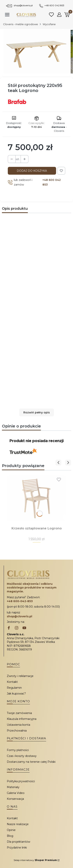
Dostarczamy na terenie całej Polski (31, 762)
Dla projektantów (18, 842)
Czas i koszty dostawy (22, 756)
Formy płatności (18, 750)
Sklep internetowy (35, 860)
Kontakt (12, 682)
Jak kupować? (16, 694)
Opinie (11, 830)
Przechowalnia (17, 731)
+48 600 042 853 (54, 5)
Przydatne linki (17, 848)
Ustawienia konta (18, 725)
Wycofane (49, 24)
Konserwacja (15, 799)
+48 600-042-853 (20, 601)
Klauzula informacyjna (22, 719)
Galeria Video (16, 793)
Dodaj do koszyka (32, 171)
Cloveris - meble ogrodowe (21, 24)
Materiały (13, 787)
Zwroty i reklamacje (20, 676)
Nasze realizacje (18, 824)
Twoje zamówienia (19, 713)
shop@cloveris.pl (23, 5)
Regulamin (14, 688)
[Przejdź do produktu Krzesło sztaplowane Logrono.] (36, 498)
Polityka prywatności (21, 781)
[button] (36, 412)
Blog (10, 836)
